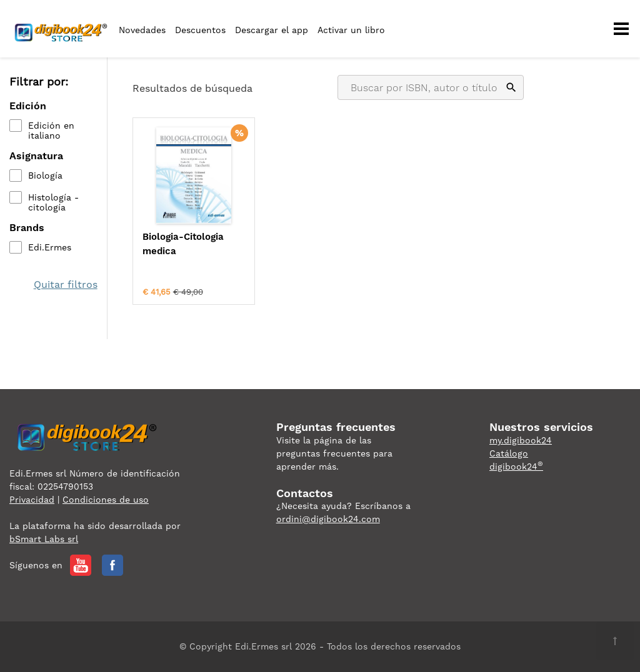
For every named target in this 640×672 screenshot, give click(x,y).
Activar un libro (351, 30)
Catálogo (509, 453)
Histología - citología (53, 202)
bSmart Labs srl (44, 539)
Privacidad (32, 500)
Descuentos (200, 30)
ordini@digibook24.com (328, 519)
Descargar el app (272, 30)
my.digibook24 (521, 440)
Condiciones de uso (106, 500)
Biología (45, 175)
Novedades (142, 30)
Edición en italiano (51, 131)
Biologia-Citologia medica (183, 244)
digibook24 (516, 467)
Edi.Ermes (50, 247)
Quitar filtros (66, 284)
